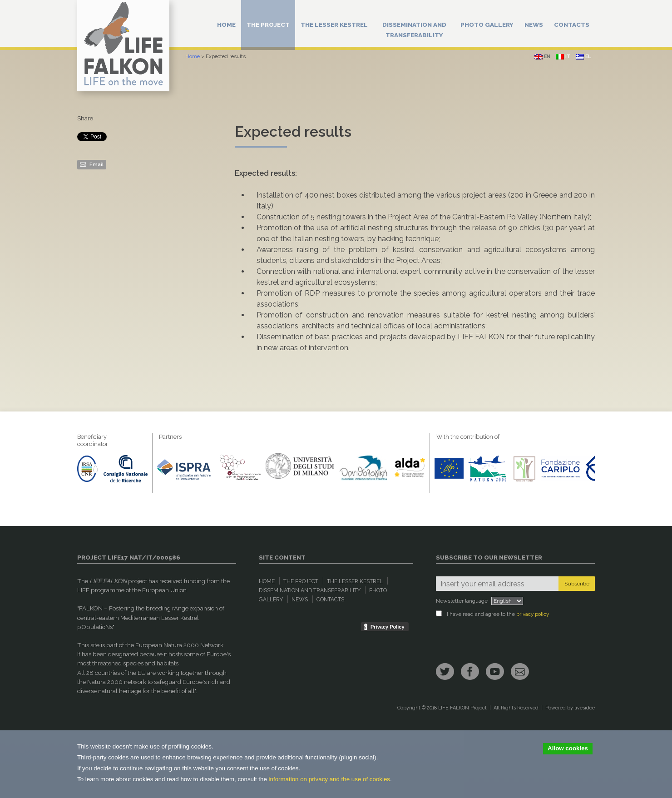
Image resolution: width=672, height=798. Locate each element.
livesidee (585, 708)
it (563, 57)
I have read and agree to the (492, 614)
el (583, 57)
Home (226, 25)
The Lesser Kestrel (334, 25)
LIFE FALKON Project (462, 708)
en (542, 57)
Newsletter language (462, 601)
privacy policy (533, 614)
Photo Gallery (487, 25)
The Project (268, 25)
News (534, 25)
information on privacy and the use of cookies (329, 779)
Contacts (572, 25)
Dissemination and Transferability (414, 30)
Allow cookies (568, 748)
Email (92, 164)
